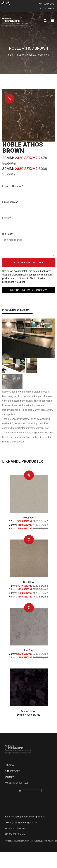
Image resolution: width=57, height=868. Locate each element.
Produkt (21, 55)
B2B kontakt (47, 8)
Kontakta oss (46, 4)
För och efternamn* (13, 186)
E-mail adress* (10, 202)
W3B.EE (54, 841)
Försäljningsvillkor (16, 783)
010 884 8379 (11, 828)
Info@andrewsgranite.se (33, 817)
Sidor (11, 55)
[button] (52, 21)
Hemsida (9, 765)
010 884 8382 (11, 834)
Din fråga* (8, 234)
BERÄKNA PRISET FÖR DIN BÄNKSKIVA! (29, 290)
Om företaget (12, 771)
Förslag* (7, 218)
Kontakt (9, 777)
